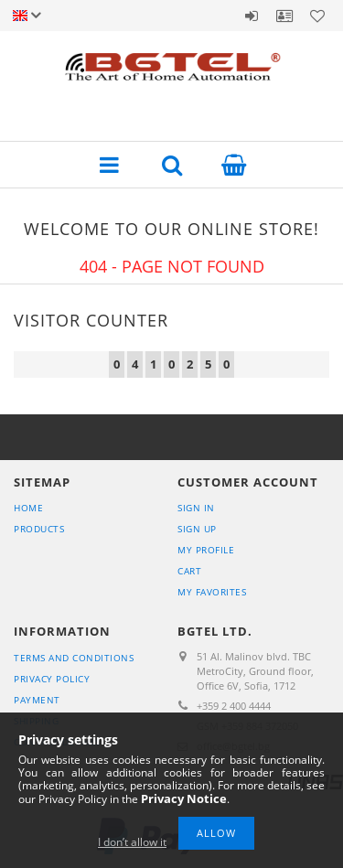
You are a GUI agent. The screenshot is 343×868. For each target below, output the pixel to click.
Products (39, 529)
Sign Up (197, 529)
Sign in (252, 16)
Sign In (196, 508)
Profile (284, 16)
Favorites (317, 16)
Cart (189, 571)
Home (28, 508)
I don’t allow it (132, 842)
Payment (37, 700)
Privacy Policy (52, 679)
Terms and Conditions (74, 658)
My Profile (206, 550)
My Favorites (212, 592)
